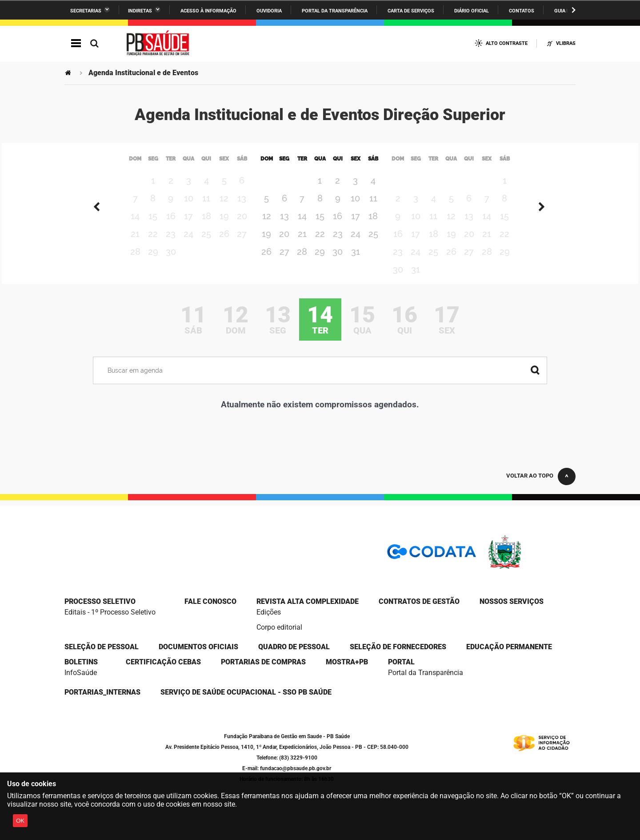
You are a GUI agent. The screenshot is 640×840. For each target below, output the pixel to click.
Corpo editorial (279, 627)
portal (401, 662)
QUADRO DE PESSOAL (294, 647)
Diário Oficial (472, 11)
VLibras (566, 43)
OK (20, 821)
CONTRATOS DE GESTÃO (419, 601)
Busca (94, 43)
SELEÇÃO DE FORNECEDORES (398, 647)
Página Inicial (69, 73)
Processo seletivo (100, 601)
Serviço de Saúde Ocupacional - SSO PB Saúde (246, 692)
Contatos (522, 11)
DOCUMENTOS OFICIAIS (198, 647)
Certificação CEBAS (163, 662)
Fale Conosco (210, 601)
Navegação (76, 43)
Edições (269, 612)
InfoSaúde (81, 673)
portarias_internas (102, 692)
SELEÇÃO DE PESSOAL (102, 647)
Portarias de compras (263, 662)
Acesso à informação (208, 11)
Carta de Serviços (411, 11)
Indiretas (140, 11)
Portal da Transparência (335, 11)
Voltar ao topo (530, 476)
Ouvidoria (269, 11)
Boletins (81, 662)
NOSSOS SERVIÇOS (512, 601)
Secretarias (86, 11)
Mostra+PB (347, 662)
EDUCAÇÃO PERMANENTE (509, 647)
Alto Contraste (507, 43)
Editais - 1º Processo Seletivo (110, 612)
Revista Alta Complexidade (308, 601)
